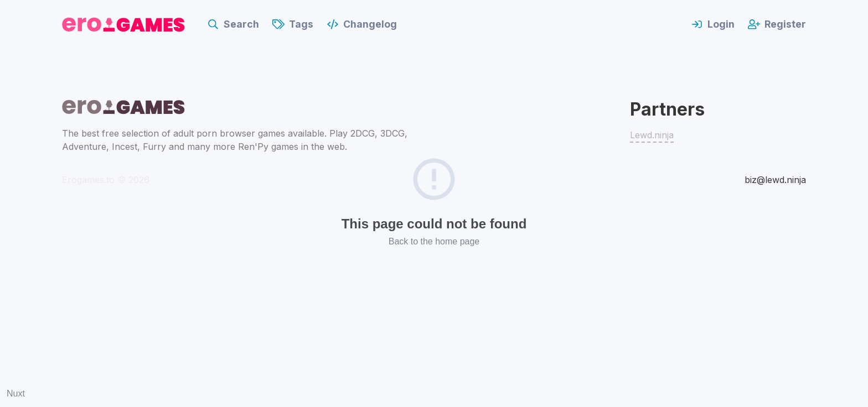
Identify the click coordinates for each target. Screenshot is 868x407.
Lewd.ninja (652, 135)
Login (713, 24)
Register (777, 24)
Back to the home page (434, 241)
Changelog (362, 24)
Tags (293, 24)
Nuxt (16, 393)
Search (233, 24)
